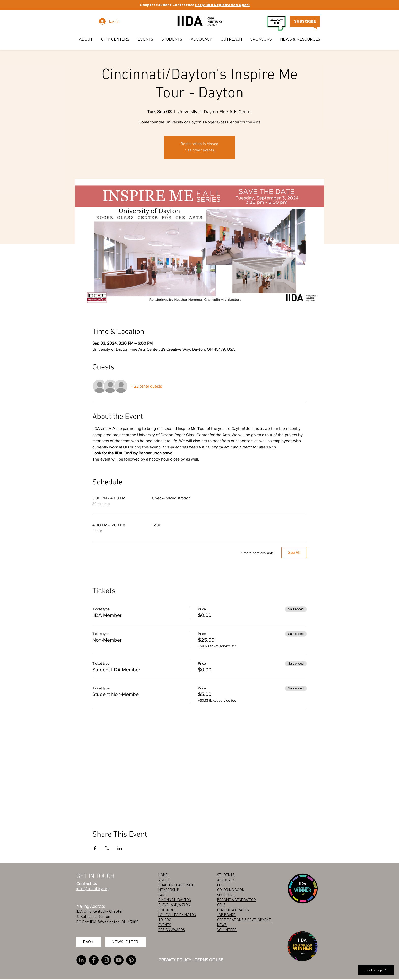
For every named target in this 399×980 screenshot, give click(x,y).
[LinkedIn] (81, 960)
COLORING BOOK (231, 890)
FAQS (162, 895)
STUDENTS (226, 875)
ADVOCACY (226, 880)
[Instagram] (106, 960)
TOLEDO (165, 920)
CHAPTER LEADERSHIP (176, 885)
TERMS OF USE (209, 960)
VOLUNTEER (227, 930)
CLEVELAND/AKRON (174, 905)
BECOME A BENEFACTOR (237, 900)
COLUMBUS (167, 910)
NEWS (222, 925)
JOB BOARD (226, 915)
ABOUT (164, 880)
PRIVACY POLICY (175, 960)
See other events (200, 150)
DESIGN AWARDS (172, 930)
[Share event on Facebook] (95, 848)
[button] (86, 39)
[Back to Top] (376, 970)
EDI (220, 885)
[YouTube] (119, 960)
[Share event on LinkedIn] (120, 848)
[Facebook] (94, 960)
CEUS (221, 905)
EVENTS (165, 925)
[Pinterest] (131, 960)
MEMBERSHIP (169, 890)
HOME (163, 875)
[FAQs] (89, 942)
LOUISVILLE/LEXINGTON (177, 915)
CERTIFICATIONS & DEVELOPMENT (244, 920)
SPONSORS (226, 895)
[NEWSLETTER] (126, 942)
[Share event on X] (107, 848)
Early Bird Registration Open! (222, 5)
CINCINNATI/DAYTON (175, 900)
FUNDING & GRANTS (233, 910)
